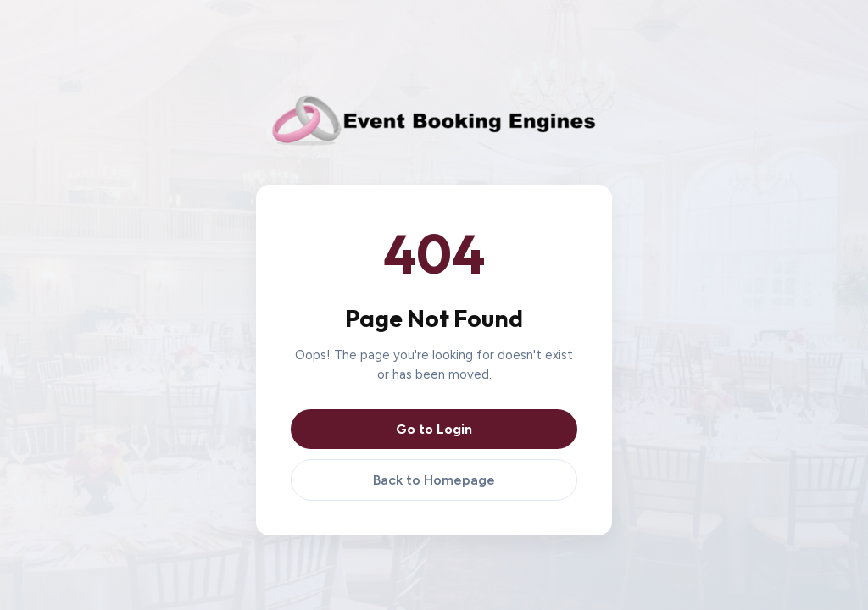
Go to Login (434, 429)
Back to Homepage (434, 480)
